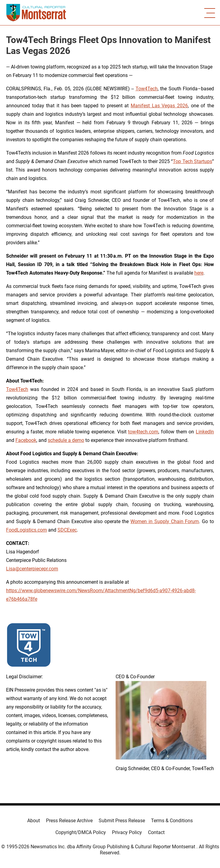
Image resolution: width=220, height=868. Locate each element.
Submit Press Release (122, 821)
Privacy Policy (127, 832)
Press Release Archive (69, 821)
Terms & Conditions (172, 821)
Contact (156, 832)
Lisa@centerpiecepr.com (32, 569)
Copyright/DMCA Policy (81, 832)
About (34, 821)
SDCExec (67, 530)
